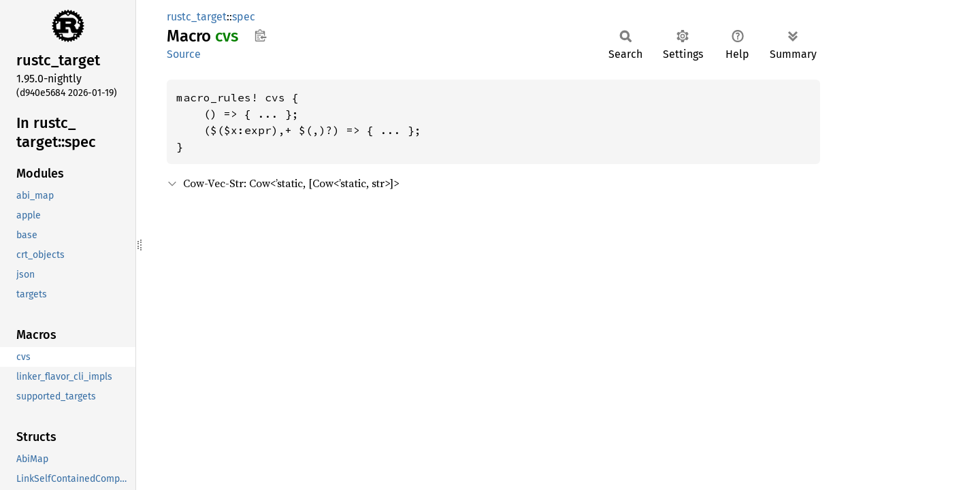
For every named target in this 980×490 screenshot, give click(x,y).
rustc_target (197, 17)
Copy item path (260, 35)
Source (184, 54)
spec (244, 17)
